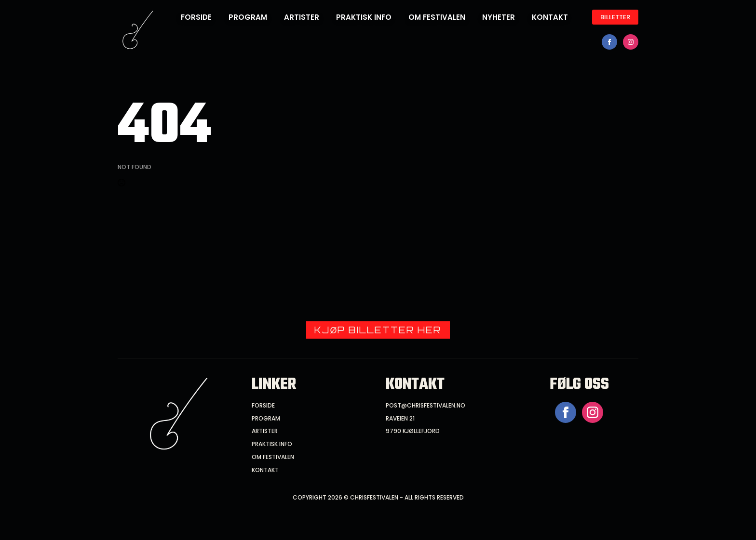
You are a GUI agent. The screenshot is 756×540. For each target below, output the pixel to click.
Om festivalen (437, 17)
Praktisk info (364, 17)
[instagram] (631, 42)
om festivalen (273, 457)
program (266, 419)
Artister (302, 17)
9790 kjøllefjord (413, 431)
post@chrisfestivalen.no (425, 406)
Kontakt (550, 17)
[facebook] (609, 42)
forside (196, 17)
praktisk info (272, 444)
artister (265, 431)
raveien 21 (400, 419)
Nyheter (499, 17)
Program (248, 17)
